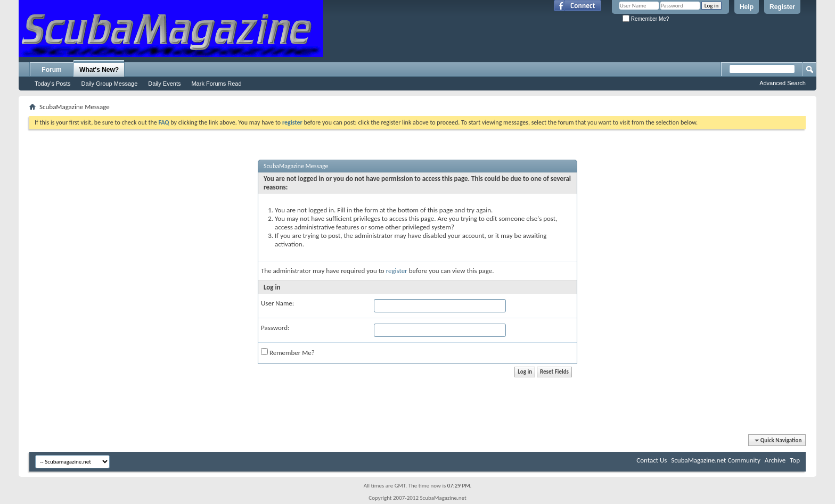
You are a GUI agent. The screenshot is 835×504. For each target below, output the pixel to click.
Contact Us (652, 460)
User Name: (277, 303)
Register (782, 7)
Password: (275, 328)
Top (795, 460)
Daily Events (164, 84)
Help (747, 7)
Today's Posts (53, 84)
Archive (775, 460)
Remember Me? (646, 19)
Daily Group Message (110, 84)
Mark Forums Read (216, 84)
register (397, 271)
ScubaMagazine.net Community (715, 460)
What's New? (99, 70)
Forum (51, 70)
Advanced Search (783, 83)
